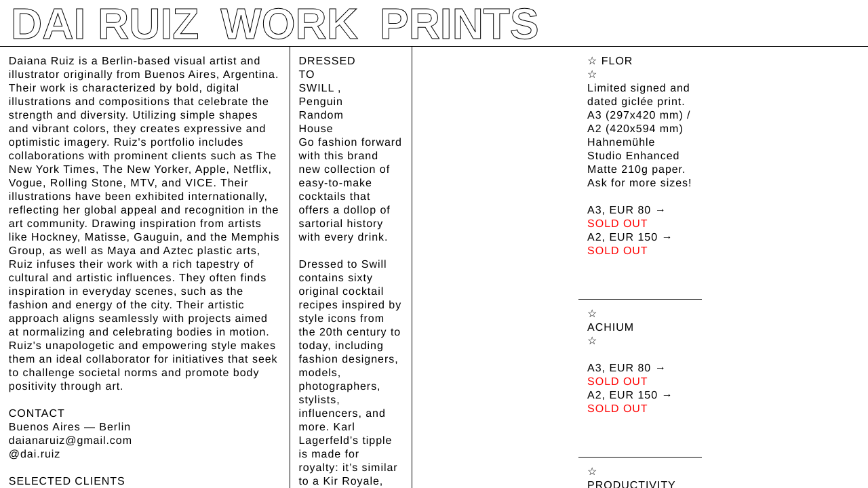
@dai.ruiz (35, 454)
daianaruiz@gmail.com (71, 441)
